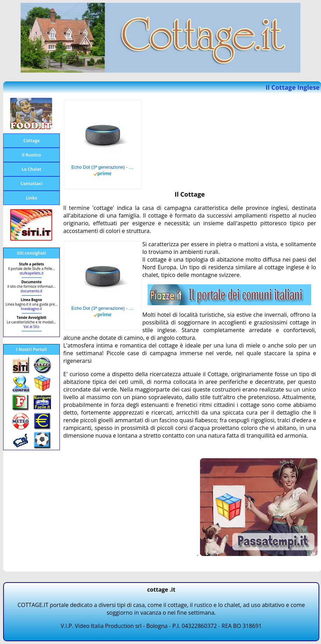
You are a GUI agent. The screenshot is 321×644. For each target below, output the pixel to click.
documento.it (31, 291)
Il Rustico (32, 155)
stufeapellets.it (31, 273)
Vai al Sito (32, 327)
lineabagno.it (31, 309)
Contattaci (32, 184)
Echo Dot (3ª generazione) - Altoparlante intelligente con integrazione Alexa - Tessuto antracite (103, 167)
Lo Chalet (31, 169)
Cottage (32, 141)
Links (31, 198)
